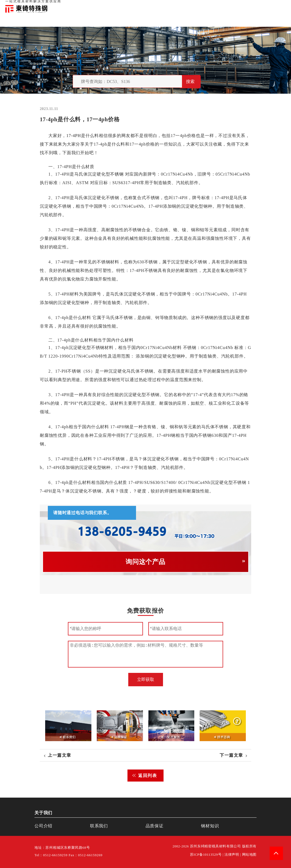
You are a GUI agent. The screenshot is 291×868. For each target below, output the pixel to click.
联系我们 (243, 5)
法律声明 (232, 855)
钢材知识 (280, 5)
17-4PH (74, 136)
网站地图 (249, 855)
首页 (197, 5)
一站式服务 (262, 5)
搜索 (190, 82)
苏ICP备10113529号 (206, 855)
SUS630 (152, 482)
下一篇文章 (231, 755)
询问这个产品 (145, 562)
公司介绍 (43, 826)
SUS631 (120, 183)
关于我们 (210, 5)
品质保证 (227, 5)
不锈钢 (117, 174)
